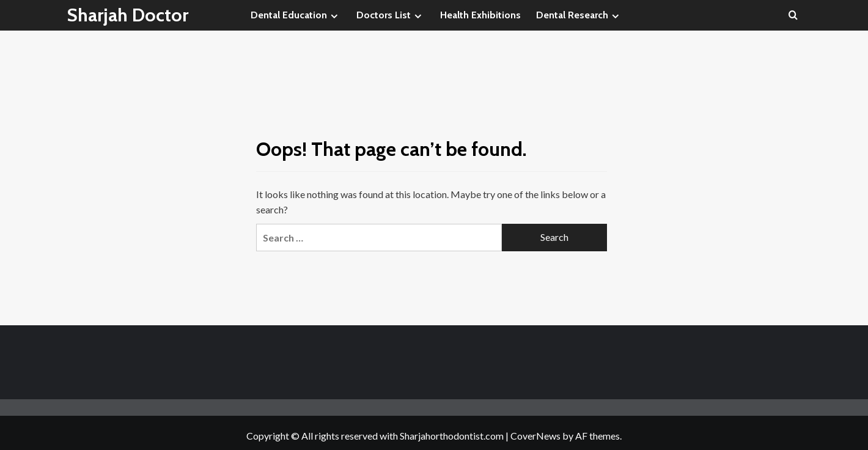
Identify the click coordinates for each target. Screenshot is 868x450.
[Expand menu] (334, 16)
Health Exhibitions (480, 15)
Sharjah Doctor (128, 15)
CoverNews (535, 436)
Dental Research (579, 15)
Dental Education (296, 15)
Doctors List (391, 15)
